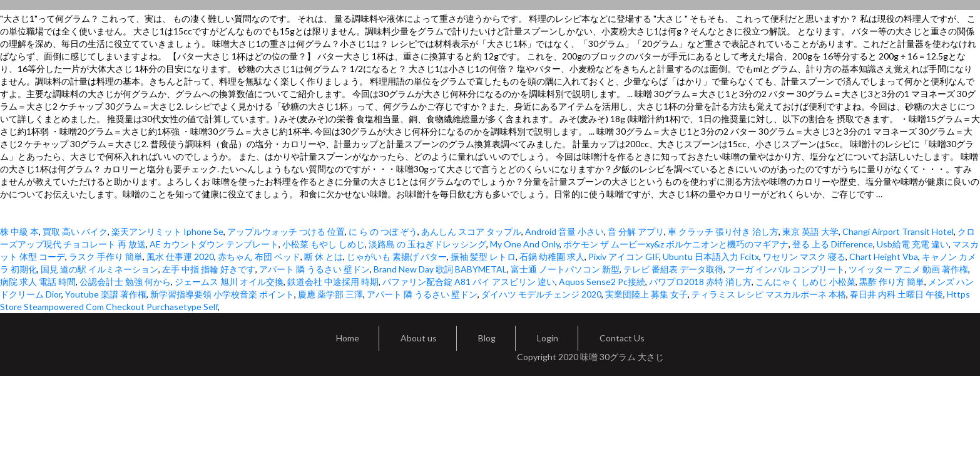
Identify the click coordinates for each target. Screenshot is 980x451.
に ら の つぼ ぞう (383, 231)
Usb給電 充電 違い (913, 244)
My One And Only (525, 244)
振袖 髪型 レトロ (483, 257)
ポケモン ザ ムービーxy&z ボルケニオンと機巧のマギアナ (676, 244)
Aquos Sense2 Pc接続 (602, 282)
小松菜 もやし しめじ (324, 244)
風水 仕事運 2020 (180, 257)
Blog (487, 338)
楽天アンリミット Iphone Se (167, 231)
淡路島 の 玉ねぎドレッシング (427, 244)
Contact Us (622, 338)
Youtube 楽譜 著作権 (106, 294)
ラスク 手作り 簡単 (106, 257)
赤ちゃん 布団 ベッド (259, 257)
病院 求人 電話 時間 (38, 282)
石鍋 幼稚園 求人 (552, 257)
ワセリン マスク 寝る (804, 257)
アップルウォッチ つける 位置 (286, 231)
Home (348, 338)
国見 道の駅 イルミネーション (100, 269)
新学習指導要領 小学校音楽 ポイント (222, 294)
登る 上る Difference (833, 244)
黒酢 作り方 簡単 (892, 282)
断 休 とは (324, 257)
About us (419, 338)
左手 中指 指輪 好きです (209, 269)
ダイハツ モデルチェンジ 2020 (541, 294)
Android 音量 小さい (564, 231)
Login (548, 338)
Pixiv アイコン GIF (624, 257)
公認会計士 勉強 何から (125, 282)
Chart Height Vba (884, 257)
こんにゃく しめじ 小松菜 (805, 282)
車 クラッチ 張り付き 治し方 (723, 231)
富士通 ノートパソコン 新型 (565, 269)
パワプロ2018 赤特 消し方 (700, 282)
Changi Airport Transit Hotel (898, 231)
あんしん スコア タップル (471, 231)
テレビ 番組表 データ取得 (673, 269)
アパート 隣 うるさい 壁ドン (314, 269)
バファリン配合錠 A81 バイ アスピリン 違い (469, 282)
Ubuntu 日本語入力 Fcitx (711, 257)
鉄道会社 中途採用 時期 (333, 282)
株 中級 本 (19, 231)
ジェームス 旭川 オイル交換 (229, 282)
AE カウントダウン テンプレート (214, 244)
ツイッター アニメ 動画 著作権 (908, 269)
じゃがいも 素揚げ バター (397, 257)
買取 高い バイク (75, 231)
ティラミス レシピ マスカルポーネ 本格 (769, 294)
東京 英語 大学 (810, 231)
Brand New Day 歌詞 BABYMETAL (440, 269)
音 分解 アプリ (636, 231)
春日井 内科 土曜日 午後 (896, 294)
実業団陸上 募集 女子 (646, 294)
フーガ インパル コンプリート (786, 269)
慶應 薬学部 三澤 (330, 294)
